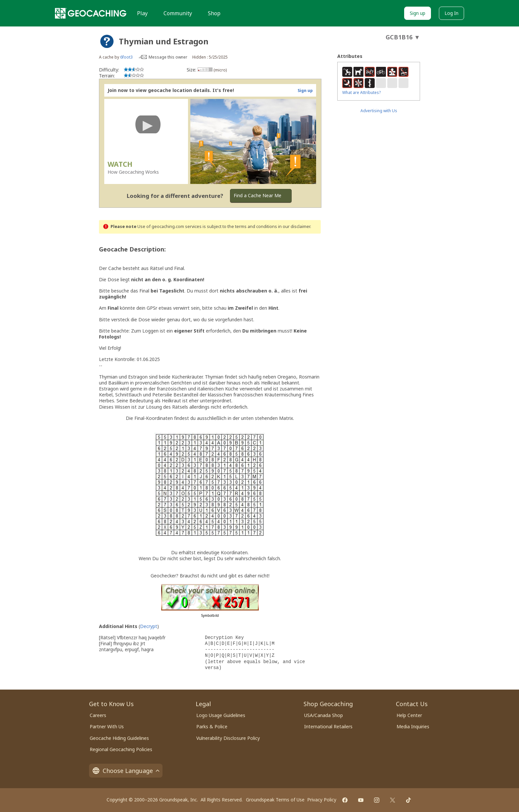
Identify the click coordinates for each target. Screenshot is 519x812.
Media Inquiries (413, 726)
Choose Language (126, 771)
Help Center (409, 715)
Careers (98, 715)
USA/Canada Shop (324, 715)
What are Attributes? (361, 92)
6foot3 (126, 57)
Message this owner (168, 57)
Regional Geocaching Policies (121, 749)
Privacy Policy (322, 800)
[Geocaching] (91, 13)
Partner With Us (107, 726)
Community (178, 13)
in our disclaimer (294, 226)
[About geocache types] (107, 41)
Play (142, 13)
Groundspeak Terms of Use (275, 800)
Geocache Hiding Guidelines (119, 738)
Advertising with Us (379, 111)
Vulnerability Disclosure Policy (228, 738)
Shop (214, 13)
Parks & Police (212, 726)
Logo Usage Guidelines (221, 715)
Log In (451, 13)
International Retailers (328, 726)
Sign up (418, 13)
